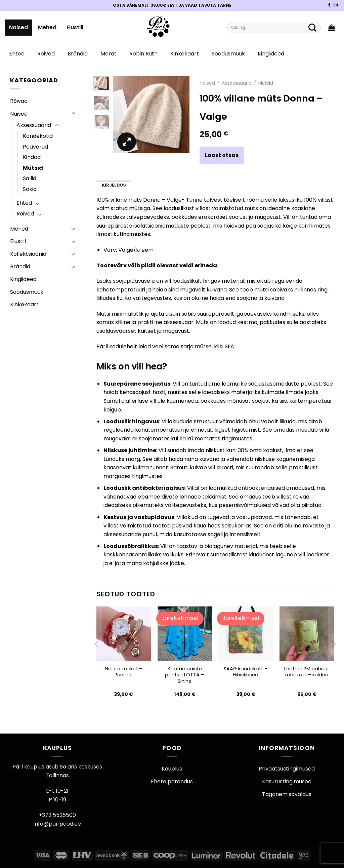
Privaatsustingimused (287, 769)
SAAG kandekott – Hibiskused (246, 672)
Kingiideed (271, 54)
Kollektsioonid (28, 254)
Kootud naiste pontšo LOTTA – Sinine (185, 675)
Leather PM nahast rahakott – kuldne (307, 672)
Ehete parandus (172, 781)
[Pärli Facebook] (329, 5)
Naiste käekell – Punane (124, 672)
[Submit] (312, 28)
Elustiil (75, 27)
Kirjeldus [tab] (114, 185)
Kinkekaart (185, 54)
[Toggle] (73, 114)
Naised (18, 27)
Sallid (30, 178)
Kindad (32, 157)
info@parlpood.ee (57, 824)
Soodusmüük (228, 54)
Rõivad (46, 54)
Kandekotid (38, 136)
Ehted (17, 54)
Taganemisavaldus (287, 794)
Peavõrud (35, 147)
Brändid (78, 54)
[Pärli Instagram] (336, 5)
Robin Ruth (143, 54)
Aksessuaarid (34, 125)
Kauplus (172, 769)
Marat (109, 54)
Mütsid (33, 168)
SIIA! (230, 346)
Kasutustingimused (287, 781)
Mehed (47, 27)
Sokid (30, 189)
